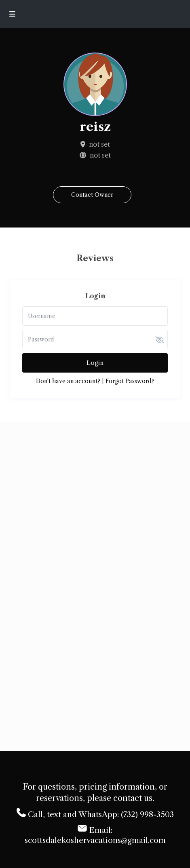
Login (95, 363)
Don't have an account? (68, 381)
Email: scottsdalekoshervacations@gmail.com (95, 834)
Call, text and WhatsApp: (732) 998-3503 (95, 813)
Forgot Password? (130, 381)
